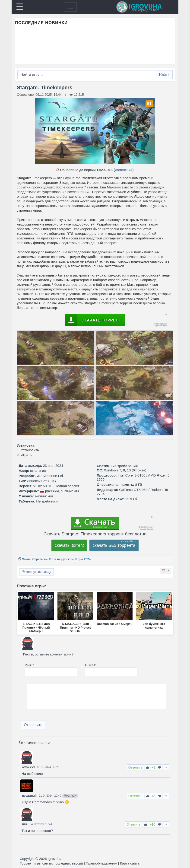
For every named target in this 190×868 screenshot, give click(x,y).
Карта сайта (130, 863)
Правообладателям (101, 863)
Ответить (135, 767)
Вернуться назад (36, 572)
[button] (166, 571)
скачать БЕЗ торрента (114, 545)
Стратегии (40, 559)
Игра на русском (62, 559)
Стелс (26, 559)
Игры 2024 (83, 559)
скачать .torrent (69, 545)
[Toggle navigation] (70, 7)
